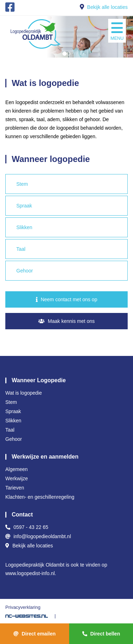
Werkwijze (17, 478)
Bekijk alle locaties (107, 7)
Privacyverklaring (23, 607)
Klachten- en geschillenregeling (40, 497)
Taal (21, 249)
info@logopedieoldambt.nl (42, 536)
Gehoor (25, 271)
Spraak (24, 206)
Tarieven (15, 488)
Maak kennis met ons (66, 321)
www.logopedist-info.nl (30, 573)
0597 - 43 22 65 (31, 527)
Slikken (24, 227)
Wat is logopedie (24, 393)
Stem (22, 184)
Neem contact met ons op (66, 299)
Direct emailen (35, 634)
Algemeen (16, 469)
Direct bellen (101, 634)
